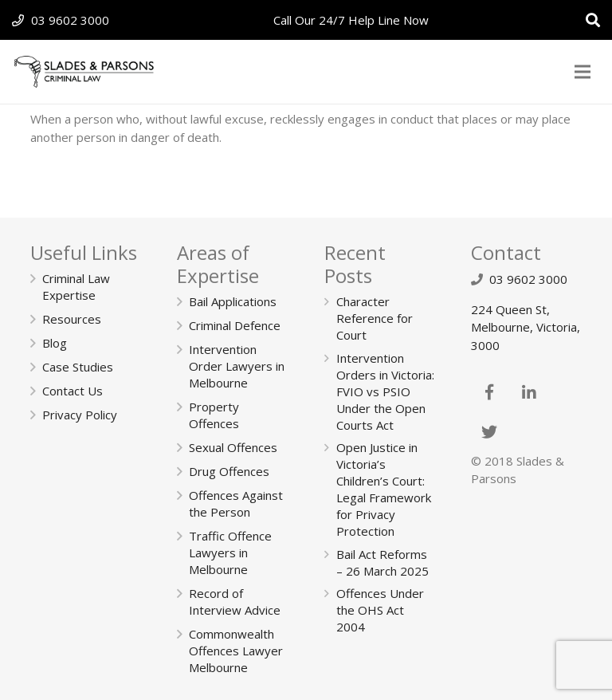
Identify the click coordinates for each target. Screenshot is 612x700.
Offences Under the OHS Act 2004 (380, 610)
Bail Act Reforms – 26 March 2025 (382, 562)
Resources (72, 319)
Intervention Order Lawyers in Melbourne (237, 366)
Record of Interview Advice (235, 602)
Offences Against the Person (236, 503)
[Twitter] (489, 432)
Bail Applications (233, 301)
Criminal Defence (235, 325)
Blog (55, 343)
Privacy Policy (80, 415)
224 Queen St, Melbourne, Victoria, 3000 (526, 327)
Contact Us (73, 391)
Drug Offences (229, 471)
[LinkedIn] (529, 392)
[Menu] (583, 72)
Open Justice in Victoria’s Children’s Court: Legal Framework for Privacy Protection (384, 489)
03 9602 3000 (70, 20)
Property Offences (214, 415)
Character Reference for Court (375, 318)
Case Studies (78, 367)
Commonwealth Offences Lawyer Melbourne (236, 651)
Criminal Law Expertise (76, 287)
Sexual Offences (233, 447)
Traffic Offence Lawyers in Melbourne (230, 553)
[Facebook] (489, 392)
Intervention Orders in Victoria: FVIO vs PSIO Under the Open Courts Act (385, 391)
